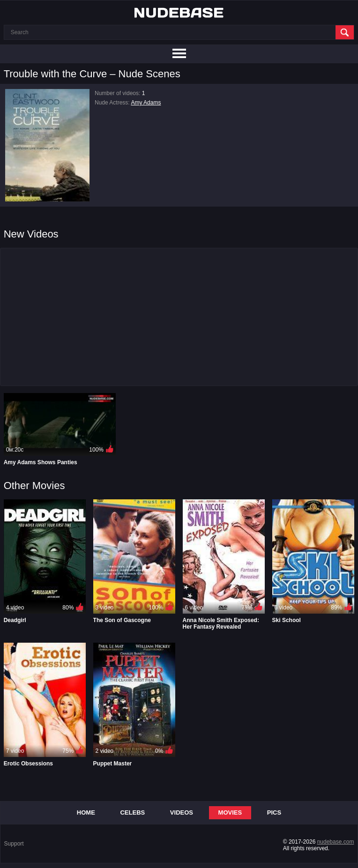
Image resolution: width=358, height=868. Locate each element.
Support (14, 844)
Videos (182, 812)
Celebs (132, 812)
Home (86, 812)
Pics (274, 812)
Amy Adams (146, 103)
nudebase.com (336, 842)
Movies (230, 812)
